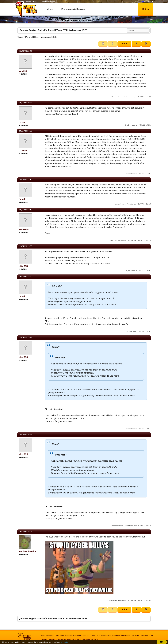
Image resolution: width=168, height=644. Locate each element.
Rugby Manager (47, 636)
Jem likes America (27, 551)
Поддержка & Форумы (73, 9)
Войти (145, 9)
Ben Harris (24, 230)
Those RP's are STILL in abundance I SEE (67, 30)
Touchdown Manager (63, 636)
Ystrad (22, 123)
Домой (23, 30)
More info (66, 643)
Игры (50, 9)
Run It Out (149, 636)
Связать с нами (47, 639)
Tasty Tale (130, 636)
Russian (146, 2)
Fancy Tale (140, 636)
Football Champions (81, 636)
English (32, 30)
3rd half (42, 30)
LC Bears (23, 71)
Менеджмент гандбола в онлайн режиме (108, 636)
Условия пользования (63, 639)
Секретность (79, 639)
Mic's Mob (23, 266)
